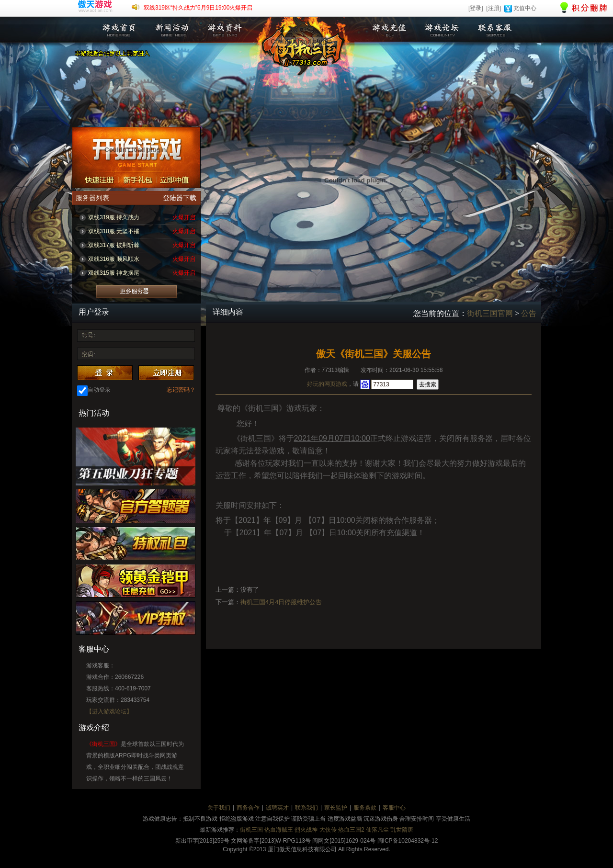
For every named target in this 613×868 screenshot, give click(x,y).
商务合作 (248, 808)
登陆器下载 (180, 198)
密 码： (88, 353)
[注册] (494, 8)
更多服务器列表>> (136, 291)
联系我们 (306, 808)
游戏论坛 (442, 30)
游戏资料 (224, 30)
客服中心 (394, 808)
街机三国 (251, 830)
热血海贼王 (279, 830)
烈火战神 (306, 830)
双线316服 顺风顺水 (114, 259)
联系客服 (495, 30)
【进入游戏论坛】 (109, 711)
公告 (529, 313)
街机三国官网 (490, 313)
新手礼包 (137, 180)
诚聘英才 (277, 808)
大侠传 (328, 830)
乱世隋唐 (402, 830)
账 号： (88, 336)
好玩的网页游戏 (327, 384)
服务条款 (365, 808)
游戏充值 (389, 30)
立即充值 (179, 180)
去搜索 (428, 384)
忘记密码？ (181, 390)
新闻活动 (171, 30)
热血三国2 (351, 830)
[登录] (476, 8)
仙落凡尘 (377, 830)
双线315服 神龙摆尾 (114, 273)
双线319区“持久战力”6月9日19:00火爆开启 (198, 8)
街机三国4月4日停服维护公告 (281, 602)
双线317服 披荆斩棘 (114, 245)
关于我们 (219, 808)
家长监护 (336, 808)
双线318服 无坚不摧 (114, 231)
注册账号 (96, 180)
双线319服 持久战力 (114, 217)
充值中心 (525, 8)
